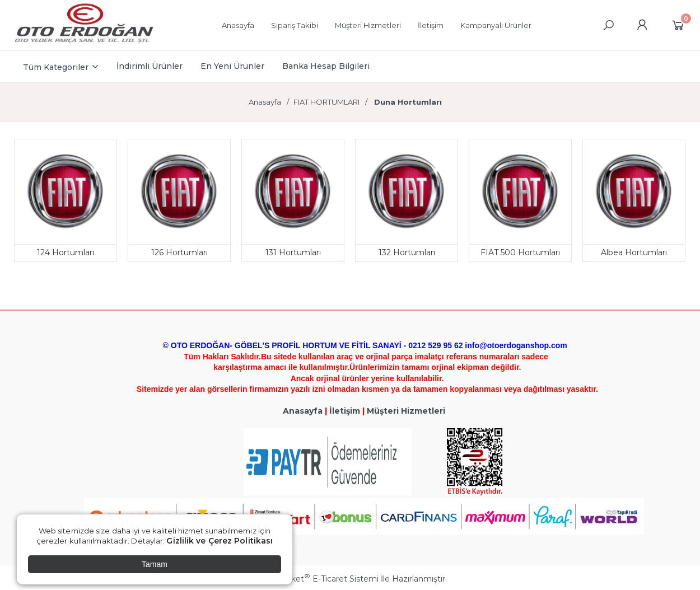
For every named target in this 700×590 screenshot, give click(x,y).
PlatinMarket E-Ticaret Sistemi (316, 579)
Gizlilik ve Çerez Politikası (220, 541)
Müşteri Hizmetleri (406, 411)
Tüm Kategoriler (56, 67)
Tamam (155, 564)
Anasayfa (303, 411)
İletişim (345, 411)
